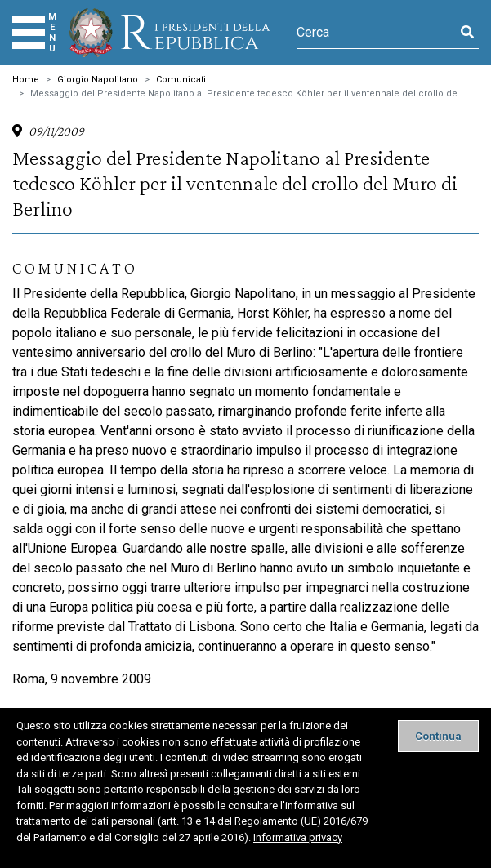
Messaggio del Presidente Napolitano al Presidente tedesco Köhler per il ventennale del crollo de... (248, 93)
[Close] (438, 736)
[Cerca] (376, 33)
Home (26, 80)
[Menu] (29, 33)
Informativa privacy (298, 837)
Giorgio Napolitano (98, 80)
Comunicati (181, 80)
